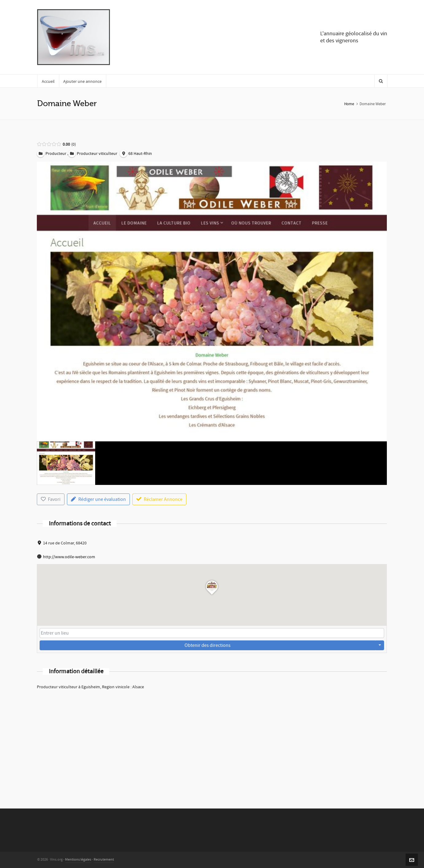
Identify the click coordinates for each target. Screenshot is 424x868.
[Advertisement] (212, 741)
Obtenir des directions (208, 645)
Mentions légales (78, 860)
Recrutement (104, 860)
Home (349, 104)
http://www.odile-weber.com (69, 557)
